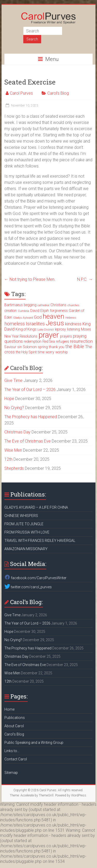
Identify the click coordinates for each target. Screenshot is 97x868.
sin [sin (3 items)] (20, 347)
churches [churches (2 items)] (73, 305)
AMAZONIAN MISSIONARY (26, 549)
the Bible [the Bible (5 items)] (75, 347)
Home (9, 709)
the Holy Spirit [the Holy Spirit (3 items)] (26, 352)
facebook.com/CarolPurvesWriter (35, 578)
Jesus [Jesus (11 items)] (55, 323)
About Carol (14, 726)
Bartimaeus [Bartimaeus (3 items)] (14, 305)
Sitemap (11, 773)
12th (8, 459)
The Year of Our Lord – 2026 (30, 390)
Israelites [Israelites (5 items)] (35, 324)
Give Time (13, 380)
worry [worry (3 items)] (50, 352)
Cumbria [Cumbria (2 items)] (24, 311)
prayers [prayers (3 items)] (66, 336)
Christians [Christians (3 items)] (58, 305)
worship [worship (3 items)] (62, 352)
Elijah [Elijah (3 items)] (45, 311)
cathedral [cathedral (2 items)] (43, 305)
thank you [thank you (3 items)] (57, 347)
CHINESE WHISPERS (21, 516)
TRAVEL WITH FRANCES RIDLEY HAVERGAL (40, 541)
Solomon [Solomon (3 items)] (30, 347)
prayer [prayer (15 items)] (49, 335)
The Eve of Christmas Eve (28, 441)
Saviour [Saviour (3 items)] (10, 347)
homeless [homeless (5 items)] (15, 324)
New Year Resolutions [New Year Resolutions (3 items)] (21, 336)
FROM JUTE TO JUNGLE (24, 524)
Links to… (12, 751)
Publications (15, 718)
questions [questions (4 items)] (14, 341)
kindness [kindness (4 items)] (73, 324)
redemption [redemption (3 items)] (33, 341)
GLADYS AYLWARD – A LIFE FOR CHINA (36, 507)
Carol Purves (21, 93)
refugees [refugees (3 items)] (62, 341)
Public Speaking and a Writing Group (34, 743)
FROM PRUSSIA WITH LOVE (27, 532)
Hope (9, 399)
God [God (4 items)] (38, 317)
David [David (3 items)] (35, 311)
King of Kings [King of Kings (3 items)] (26, 329)
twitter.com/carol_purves (28, 587)
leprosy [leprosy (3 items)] (60, 329)
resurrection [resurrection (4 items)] (81, 341)
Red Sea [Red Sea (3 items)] (49, 341)
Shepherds (14, 468)
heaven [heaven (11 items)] (54, 316)
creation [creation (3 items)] (11, 311)
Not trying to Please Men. (30, 279)
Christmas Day (17, 432)
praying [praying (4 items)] (80, 336)
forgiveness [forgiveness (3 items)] (59, 311)
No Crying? (14, 408)
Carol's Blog (58, 93)
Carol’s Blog (14, 734)
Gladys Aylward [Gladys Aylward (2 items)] (23, 318)
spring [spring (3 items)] (43, 347)
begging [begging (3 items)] (30, 305)
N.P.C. (85, 279)
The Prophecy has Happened (31, 417)
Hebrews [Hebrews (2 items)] (71, 318)
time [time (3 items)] (41, 352)
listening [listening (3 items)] (73, 329)
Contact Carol (16, 759)
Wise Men (13, 450)
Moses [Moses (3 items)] (86, 329)
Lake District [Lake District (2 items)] (46, 330)
